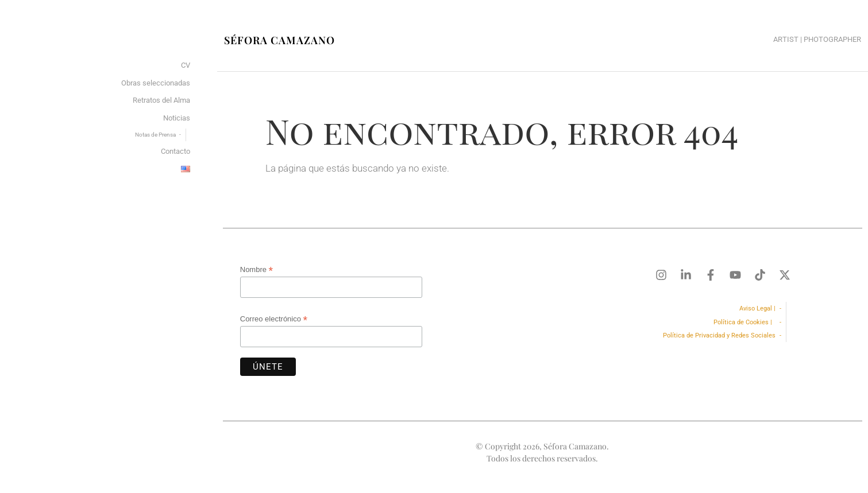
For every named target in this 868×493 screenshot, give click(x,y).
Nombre (256, 270)
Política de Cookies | (744, 322)
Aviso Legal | (757, 308)
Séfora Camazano (279, 40)
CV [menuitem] (186, 65)
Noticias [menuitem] (177, 118)
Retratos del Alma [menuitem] (161, 100)
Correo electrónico (274, 319)
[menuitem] (186, 170)
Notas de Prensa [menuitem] (155, 135)
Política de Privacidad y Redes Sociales (719, 335)
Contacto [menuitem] (175, 151)
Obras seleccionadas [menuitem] (156, 83)
